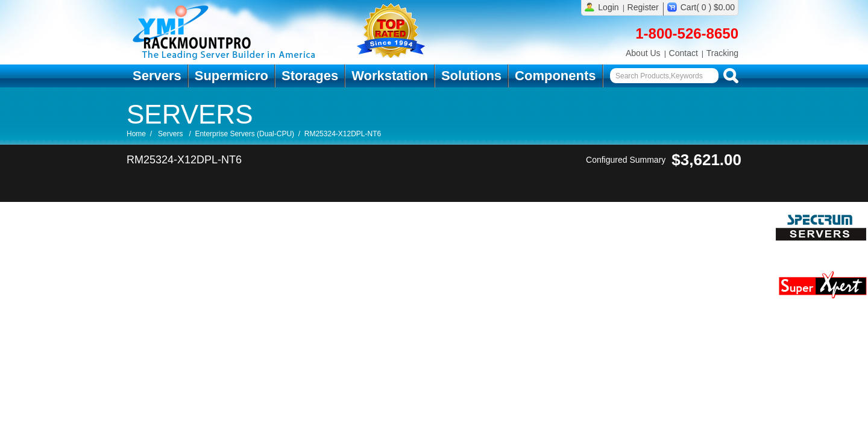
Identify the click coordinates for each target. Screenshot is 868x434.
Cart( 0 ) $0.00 (708, 7)
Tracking (722, 53)
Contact (684, 53)
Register (643, 7)
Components (555, 76)
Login (608, 7)
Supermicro (231, 76)
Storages (310, 76)
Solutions (471, 76)
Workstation (390, 76)
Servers (157, 76)
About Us (643, 53)
